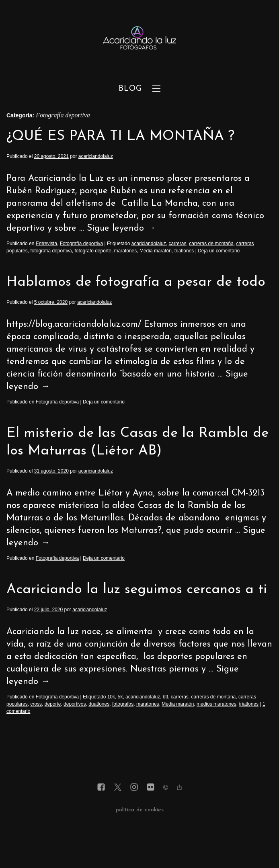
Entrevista (46, 244)
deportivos (75, 704)
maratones (126, 251)
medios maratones (216, 704)
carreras (177, 244)
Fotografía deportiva (81, 244)
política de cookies (140, 810)
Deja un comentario (219, 251)
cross (36, 704)
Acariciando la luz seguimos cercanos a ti (137, 590)
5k (120, 697)
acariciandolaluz (96, 156)
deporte (53, 704)
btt (165, 697)
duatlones (99, 704)
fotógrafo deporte (93, 251)
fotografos (123, 704)
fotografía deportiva (51, 251)
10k (111, 697)
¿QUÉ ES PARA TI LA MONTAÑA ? (120, 136)
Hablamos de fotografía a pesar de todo (136, 282)
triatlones (184, 251)
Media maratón (156, 251)
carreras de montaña (211, 244)
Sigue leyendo (121, 228)
